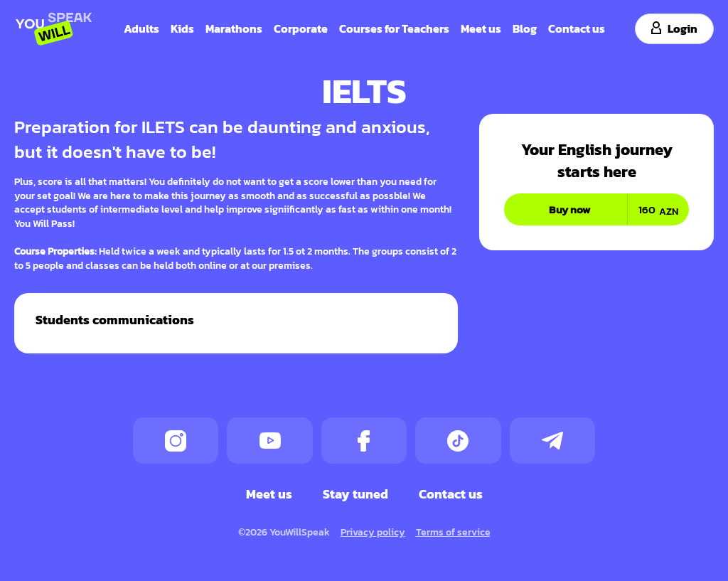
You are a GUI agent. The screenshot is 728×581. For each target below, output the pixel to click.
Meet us (481, 28)
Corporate (301, 28)
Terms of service (453, 531)
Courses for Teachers (394, 28)
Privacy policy (373, 531)
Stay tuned (355, 494)
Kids (182, 28)
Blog (525, 28)
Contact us (577, 28)
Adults (141, 28)
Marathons (234, 28)
